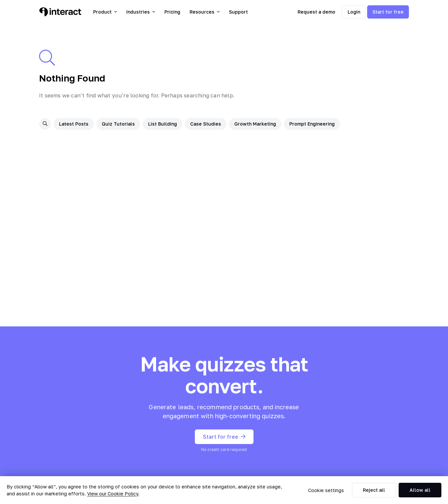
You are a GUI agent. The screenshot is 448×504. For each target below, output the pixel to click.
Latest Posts (74, 124)
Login (354, 12)
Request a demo (316, 12)
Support (238, 12)
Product (105, 12)
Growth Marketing (255, 124)
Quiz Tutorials (118, 124)
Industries (141, 12)
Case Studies (206, 124)
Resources (205, 12)
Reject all (374, 490)
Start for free (388, 12)
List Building (163, 124)
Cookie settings (326, 490)
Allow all (420, 490)
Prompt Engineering (312, 124)
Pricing (172, 12)
